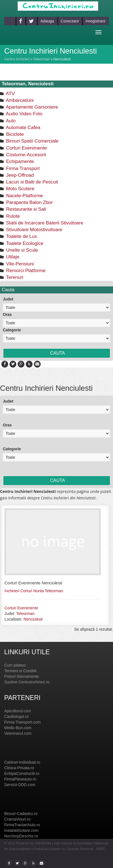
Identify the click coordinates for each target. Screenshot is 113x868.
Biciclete (14, 134)
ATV (10, 94)
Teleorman (41, 59)
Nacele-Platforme (24, 196)
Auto (10, 121)
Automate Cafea (23, 128)
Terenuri (14, 277)
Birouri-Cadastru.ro (21, 814)
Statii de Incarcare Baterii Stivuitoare (44, 223)
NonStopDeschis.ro (21, 836)
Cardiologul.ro (16, 717)
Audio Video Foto (24, 114)
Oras (7, 314)
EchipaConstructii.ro (22, 773)
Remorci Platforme (25, 271)
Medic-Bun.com (18, 728)
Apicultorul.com (18, 711)
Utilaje (12, 257)
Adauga (47, 21)
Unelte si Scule (21, 250)
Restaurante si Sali (25, 209)
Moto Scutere (20, 189)
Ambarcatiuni (19, 100)
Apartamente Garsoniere (31, 107)
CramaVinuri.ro (17, 819)
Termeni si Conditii (20, 671)
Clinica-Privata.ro (19, 768)
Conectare (70, 21)
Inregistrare (95, 21)
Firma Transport (22, 168)
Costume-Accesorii (25, 155)
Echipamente (19, 161)
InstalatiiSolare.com (21, 830)
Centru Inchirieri (17, 59)
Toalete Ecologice (24, 243)
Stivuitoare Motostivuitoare (34, 230)
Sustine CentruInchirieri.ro (27, 682)
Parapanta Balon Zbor (29, 202)
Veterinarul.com (18, 733)
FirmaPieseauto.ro (20, 779)
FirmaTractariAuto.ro (22, 825)
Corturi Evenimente (26, 148)
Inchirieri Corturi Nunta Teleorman (34, 591)
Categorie (12, 330)
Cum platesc (15, 665)
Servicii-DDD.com (20, 785)
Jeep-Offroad (19, 175)
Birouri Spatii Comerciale (32, 141)
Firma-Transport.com (22, 722)
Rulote (12, 216)
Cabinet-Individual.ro (22, 762)
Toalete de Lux (21, 236)
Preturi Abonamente (22, 676)
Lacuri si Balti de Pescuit (31, 182)
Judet (8, 299)
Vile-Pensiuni (19, 264)
